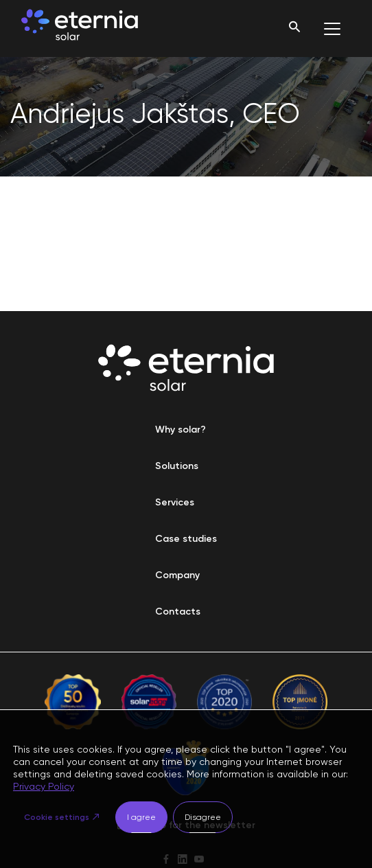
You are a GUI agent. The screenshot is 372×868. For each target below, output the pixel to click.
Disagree (203, 817)
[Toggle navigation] (332, 29)
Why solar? (181, 430)
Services (175, 502)
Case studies (186, 539)
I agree (141, 817)
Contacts (178, 612)
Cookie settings (57, 817)
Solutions (177, 466)
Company (177, 575)
